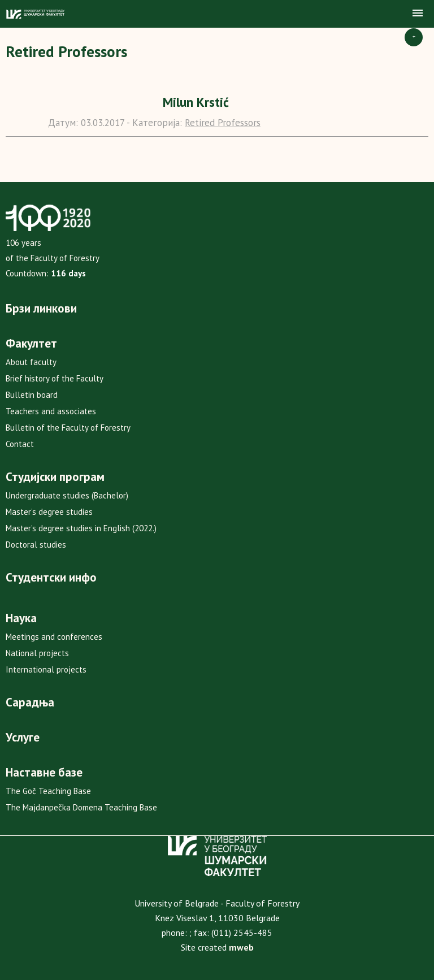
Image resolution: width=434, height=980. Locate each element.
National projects (37, 653)
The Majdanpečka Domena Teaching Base (81, 807)
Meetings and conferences (54, 637)
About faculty (31, 362)
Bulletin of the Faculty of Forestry (68, 428)
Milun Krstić (196, 102)
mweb (241, 947)
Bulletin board (32, 395)
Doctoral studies (36, 545)
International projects (46, 669)
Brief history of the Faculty (55, 378)
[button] (418, 14)
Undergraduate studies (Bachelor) (67, 495)
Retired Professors (223, 123)
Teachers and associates (51, 411)
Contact (20, 444)
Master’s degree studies (49, 512)
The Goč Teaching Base (48, 791)
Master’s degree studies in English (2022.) (81, 528)
